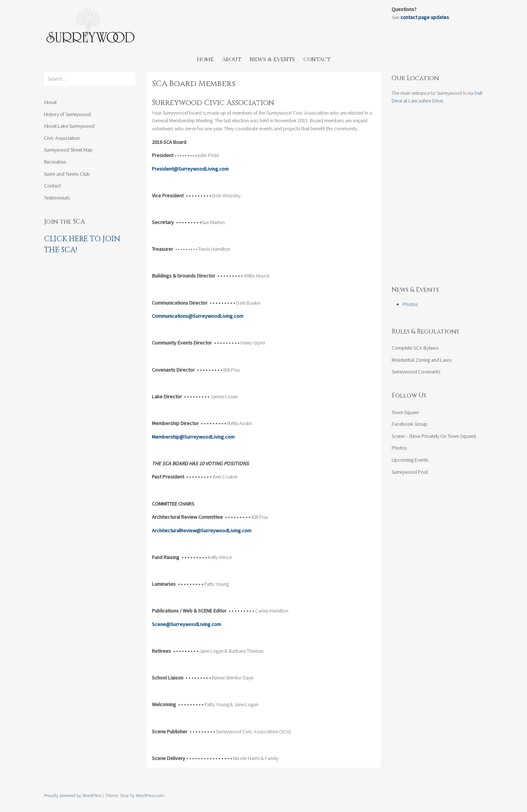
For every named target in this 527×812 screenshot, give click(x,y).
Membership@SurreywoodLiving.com (194, 437)
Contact (317, 59)
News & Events (272, 59)
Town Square (405, 412)
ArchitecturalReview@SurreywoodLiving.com (202, 530)
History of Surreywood (67, 114)
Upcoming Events (410, 460)
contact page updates (425, 17)
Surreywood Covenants (416, 372)
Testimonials (57, 198)
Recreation (55, 162)
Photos (410, 304)
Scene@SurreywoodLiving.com (186, 624)
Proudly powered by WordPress (73, 795)
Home (205, 59)
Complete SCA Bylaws (415, 348)
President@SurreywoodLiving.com (191, 169)
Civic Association (62, 138)
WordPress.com (150, 795)
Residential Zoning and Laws (421, 360)
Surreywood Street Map (68, 150)
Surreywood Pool (410, 472)
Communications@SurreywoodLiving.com (198, 316)
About (232, 59)
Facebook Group (410, 424)
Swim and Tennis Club (67, 174)
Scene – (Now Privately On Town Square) (434, 436)
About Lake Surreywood (69, 126)
